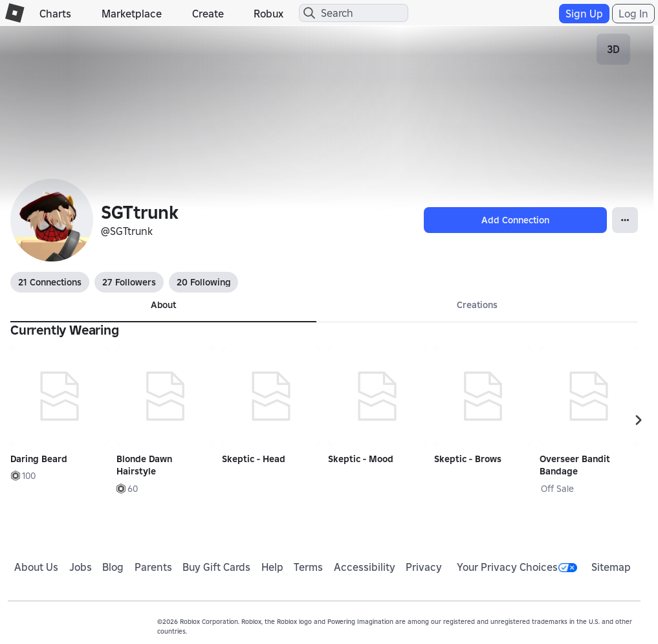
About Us (36, 567)
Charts (55, 14)
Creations (477, 305)
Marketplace (132, 14)
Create (208, 14)
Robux (269, 14)
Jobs (81, 567)
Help (272, 567)
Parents (153, 567)
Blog (113, 567)
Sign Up (584, 14)
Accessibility (365, 567)
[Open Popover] (625, 220)
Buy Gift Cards (216, 567)
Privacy (424, 567)
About (163, 305)
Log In (633, 14)
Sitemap (611, 567)
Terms (308, 567)
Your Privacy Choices (517, 567)
